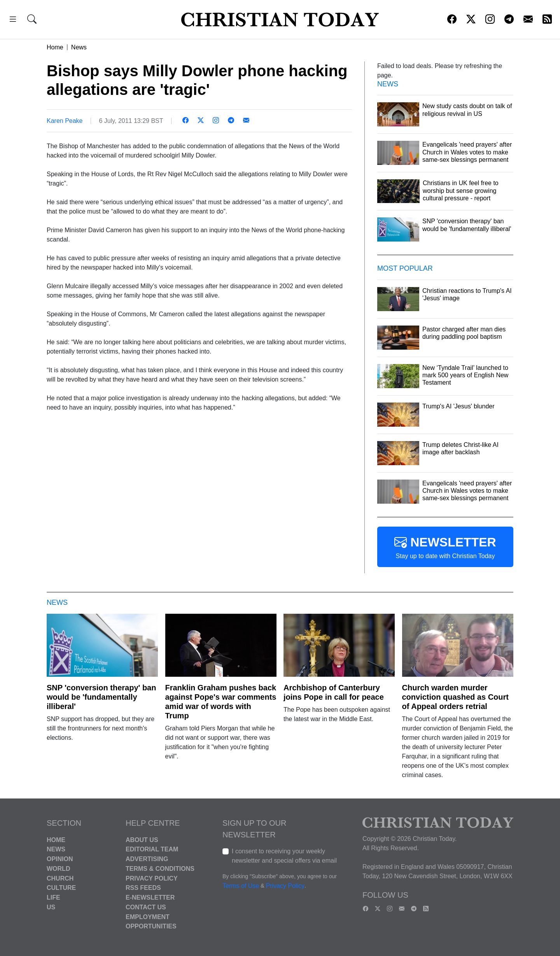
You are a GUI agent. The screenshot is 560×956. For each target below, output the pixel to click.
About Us (142, 840)
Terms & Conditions (160, 869)
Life (53, 897)
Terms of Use (241, 886)
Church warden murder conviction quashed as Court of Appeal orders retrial (455, 697)
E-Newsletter (150, 897)
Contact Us (146, 907)
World (58, 869)
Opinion (60, 859)
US (51, 907)
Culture (61, 888)
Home (55, 47)
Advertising (147, 859)
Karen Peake (65, 121)
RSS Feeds (143, 888)
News (79, 47)
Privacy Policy (152, 878)
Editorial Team (152, 849)
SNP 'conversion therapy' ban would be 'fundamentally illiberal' (101, 697)
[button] (13, 20)
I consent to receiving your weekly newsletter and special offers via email (284, 856)
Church (60, 878)
